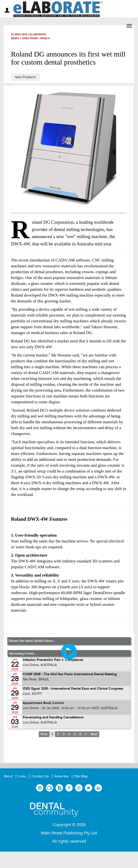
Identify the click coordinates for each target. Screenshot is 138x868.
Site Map (81, 776)
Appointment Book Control (43, 703)
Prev (44, 734)
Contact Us (40, 776)
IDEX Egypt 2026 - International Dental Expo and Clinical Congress (73, 689)
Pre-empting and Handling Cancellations (53, 718)
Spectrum (30, 38)
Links (22, 776)
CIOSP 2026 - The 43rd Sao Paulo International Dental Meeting (70, 674)
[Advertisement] (69, 754)
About (8, 776)
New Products (25, 77)
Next (94, 734)
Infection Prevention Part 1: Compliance (53, 660)
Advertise (61, 776)
